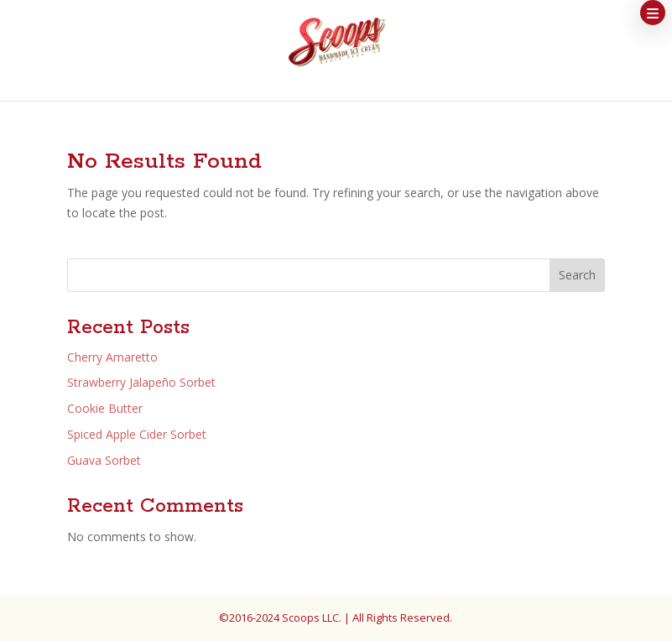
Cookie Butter (105, 408)
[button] (653, 13)
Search (577, 275)
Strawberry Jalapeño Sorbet (141, 382)
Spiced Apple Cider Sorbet (137, 434)
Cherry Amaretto (112, 357)
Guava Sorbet (104, 460)
